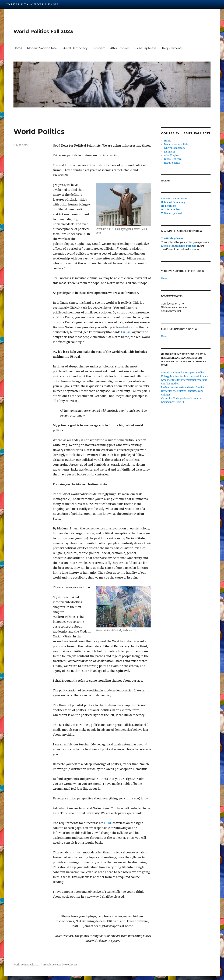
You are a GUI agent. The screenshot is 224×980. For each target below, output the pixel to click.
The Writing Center (172, 239)
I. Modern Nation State (174, 199)
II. (163, 202)
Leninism (99, 48)
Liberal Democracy (75, 48)
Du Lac (126, 332)
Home (18, 48)
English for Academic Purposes (179, 246)
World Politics (39, 131)
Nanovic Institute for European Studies (183, 373)
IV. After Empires (171, 210)
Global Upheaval (146, 48)
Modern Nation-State (42, 48)
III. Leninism (169, 206)
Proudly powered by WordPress (60, 965)
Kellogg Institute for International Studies (184, 376)
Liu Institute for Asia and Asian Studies (183, 387)
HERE (108, 823)
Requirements (172, 48)
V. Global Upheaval (172, 213)
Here (164, 278)
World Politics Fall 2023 (43, 31)
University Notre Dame (32, 4)
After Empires (120, 48)
